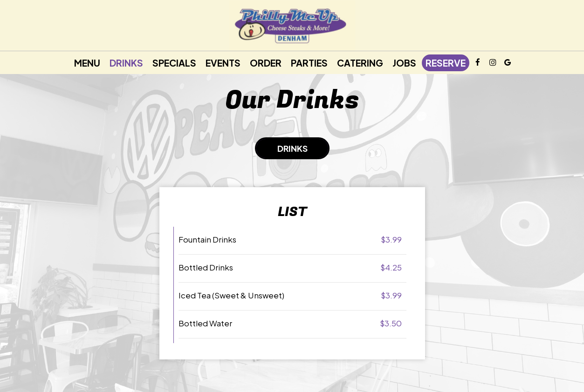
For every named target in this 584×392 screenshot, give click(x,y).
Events (223, 63)
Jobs (404, 63)
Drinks (126, 63)
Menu (87, 63)
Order (266, 63)
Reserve (446, 63)
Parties (309, 63)
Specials (174, 63)
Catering (360, 63)
